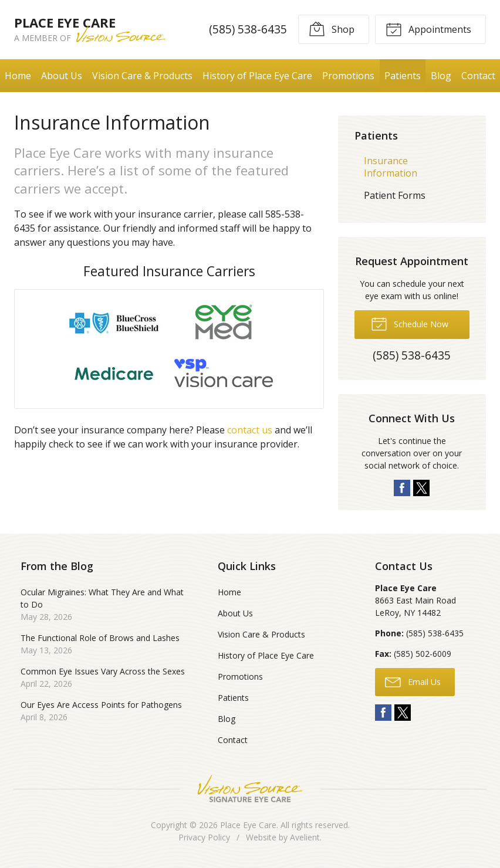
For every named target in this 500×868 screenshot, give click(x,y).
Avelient (305, 837)
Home (18, 76)
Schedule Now (410, 323)
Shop (332, 29)
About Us (62, 76)
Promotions (348, 76)
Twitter (421, 488)
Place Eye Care (248, 825)
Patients (403, 76)
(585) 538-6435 (248, 29)
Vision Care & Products (142, 76)
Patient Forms (395, 195)
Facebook (402, 488)
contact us (250, 430)
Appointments (428, 29)
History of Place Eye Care (257, 76)
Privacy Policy (204, 837)
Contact (478, 76)
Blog (441, 76)
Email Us (413, 681)
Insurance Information (391, 167)
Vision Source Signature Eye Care (250, 789)
